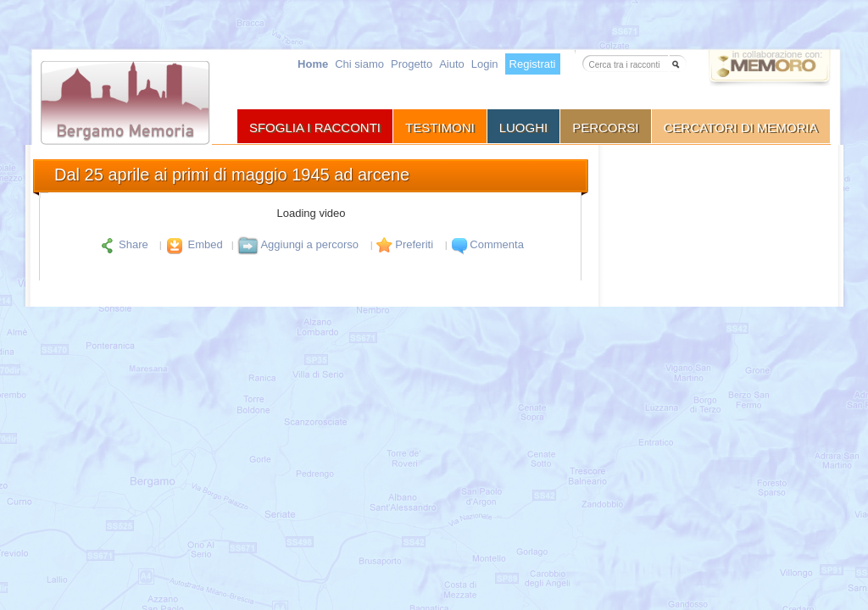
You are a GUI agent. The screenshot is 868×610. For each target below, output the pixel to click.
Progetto (412, 64)
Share (124, 244)
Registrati (533, 64)
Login (485, 64)
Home (313, 64)
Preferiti (403, 244)
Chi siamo (359, 64)
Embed (192, 244)
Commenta (486, 244)
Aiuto (452, 64)
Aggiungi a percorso (298, 244)
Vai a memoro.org (770, 71)
